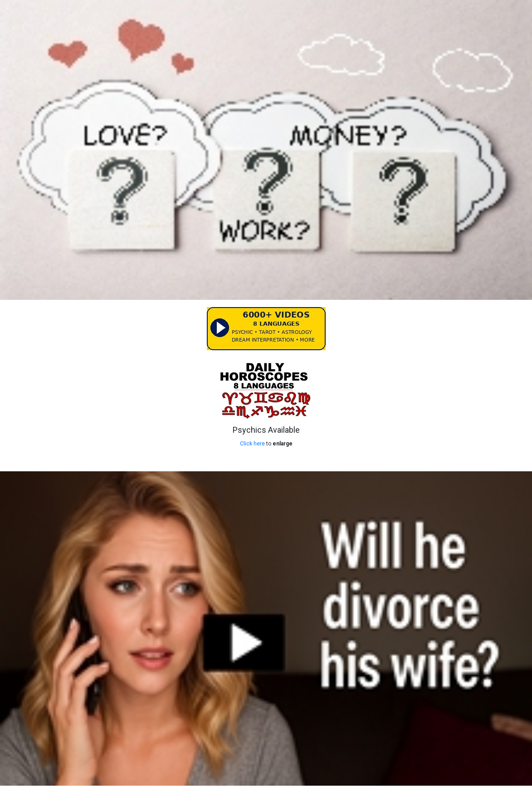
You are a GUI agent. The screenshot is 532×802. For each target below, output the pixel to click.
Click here (252, 444)
